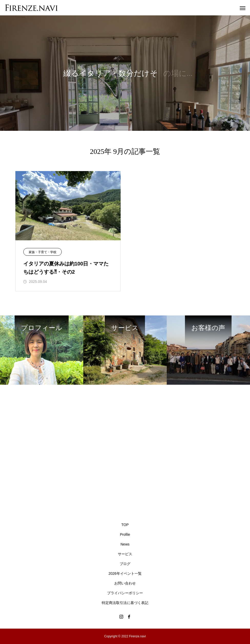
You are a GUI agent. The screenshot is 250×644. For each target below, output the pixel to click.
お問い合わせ (125, 583)
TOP (125, 525)
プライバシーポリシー (125, 593)
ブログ (125, 564)
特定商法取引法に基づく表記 (125, 603)
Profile (125, 534)
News (125, 544)
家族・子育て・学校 (43, 252)
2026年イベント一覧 (125, 573)
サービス (125, 554)
